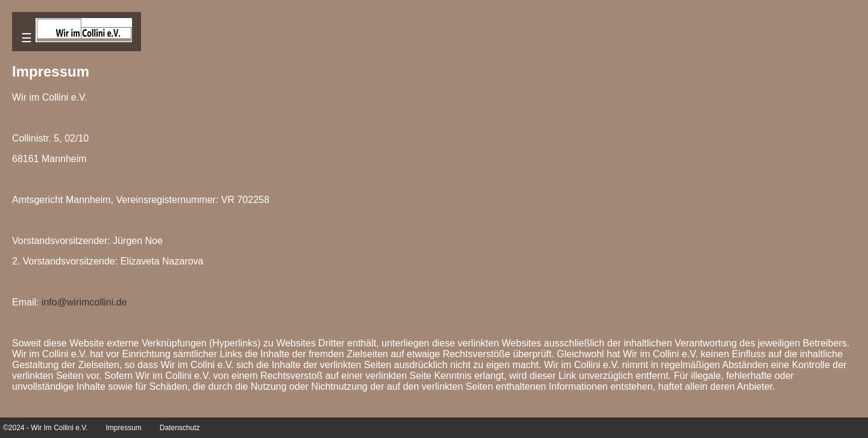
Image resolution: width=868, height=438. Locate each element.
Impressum (123, 428)
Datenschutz (180, 428)
